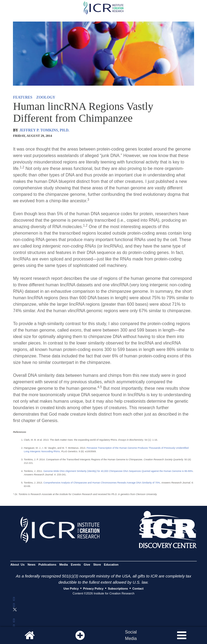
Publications (47, 565)
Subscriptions (118, 589)
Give (87, 565)
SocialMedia (131, 635)
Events (76, 565)
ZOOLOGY (46, 97)
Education (111, 565)
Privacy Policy (93, 589)
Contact (138, 589)
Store (97, 565)
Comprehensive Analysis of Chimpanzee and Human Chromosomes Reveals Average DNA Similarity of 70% (102, 483)
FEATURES (23, 97)
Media (64, 565)
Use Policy (71, 589)
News (31, 565)
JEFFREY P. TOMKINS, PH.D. (44, 130)
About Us (17, 565)
